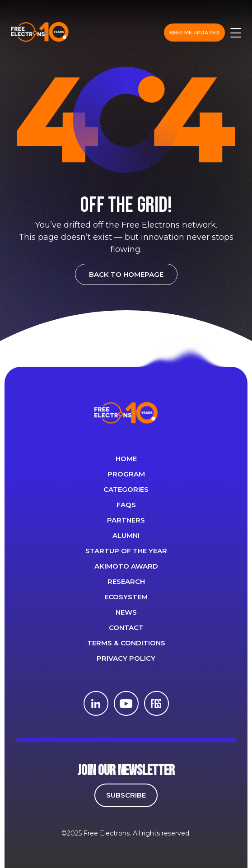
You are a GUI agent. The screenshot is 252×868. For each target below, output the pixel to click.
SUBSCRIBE (126, 795)
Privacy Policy (126, 658)
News (126, 612)
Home (126, 459)
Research (126, 581)
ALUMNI (126, 535)
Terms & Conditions (126, 643)
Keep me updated (194, 33)
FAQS (126, 505)
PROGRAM (126, 474)
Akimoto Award (126, 566)
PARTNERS (126, 520)
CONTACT (126, 628)
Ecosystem (126, 597)
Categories (126, 489)
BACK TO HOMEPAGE (126, 274)
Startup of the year (126, 551)
